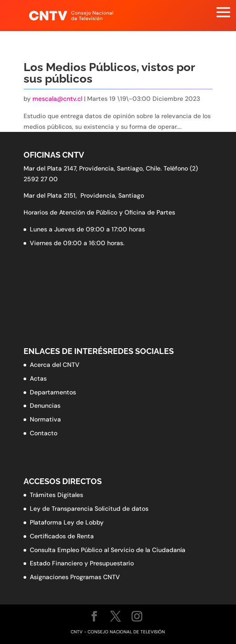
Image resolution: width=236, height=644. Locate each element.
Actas (38, 378)
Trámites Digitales (56, 495)
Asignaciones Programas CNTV (75, 577)
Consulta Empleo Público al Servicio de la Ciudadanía (108, 550)
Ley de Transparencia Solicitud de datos (89, 509)
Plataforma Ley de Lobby (67, 522)
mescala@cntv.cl (57, 99)
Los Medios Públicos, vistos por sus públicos (109, 73)
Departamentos (53, 392)
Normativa (45, 419)
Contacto (44, 433)
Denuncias (45, 405)
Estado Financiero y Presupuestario (82, 563)
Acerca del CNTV (55, 365)
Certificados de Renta (62, 536)
